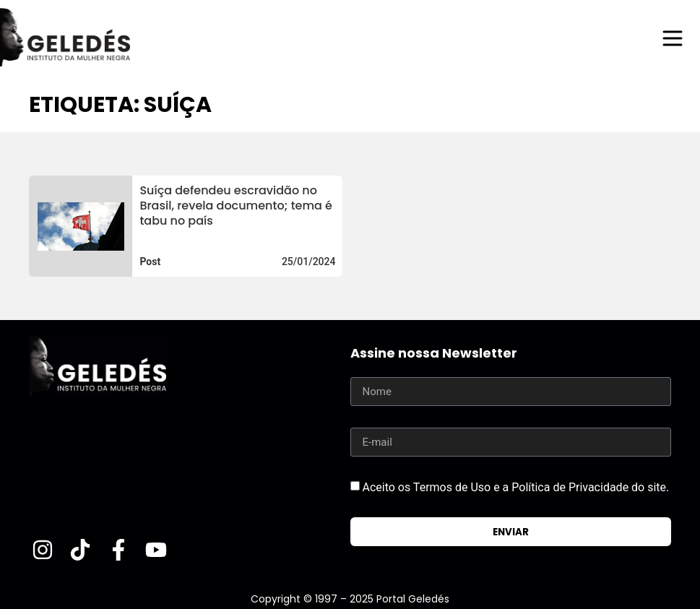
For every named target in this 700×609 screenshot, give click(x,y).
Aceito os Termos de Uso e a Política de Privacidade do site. (515, 487)
